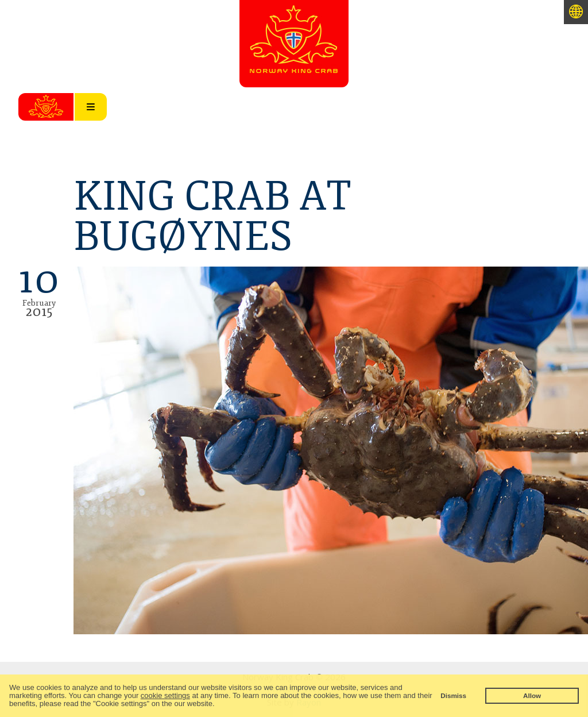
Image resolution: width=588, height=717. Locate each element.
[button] (218, 705)
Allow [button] (532, 695)
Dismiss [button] (453, 695)
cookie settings (165, 695)
